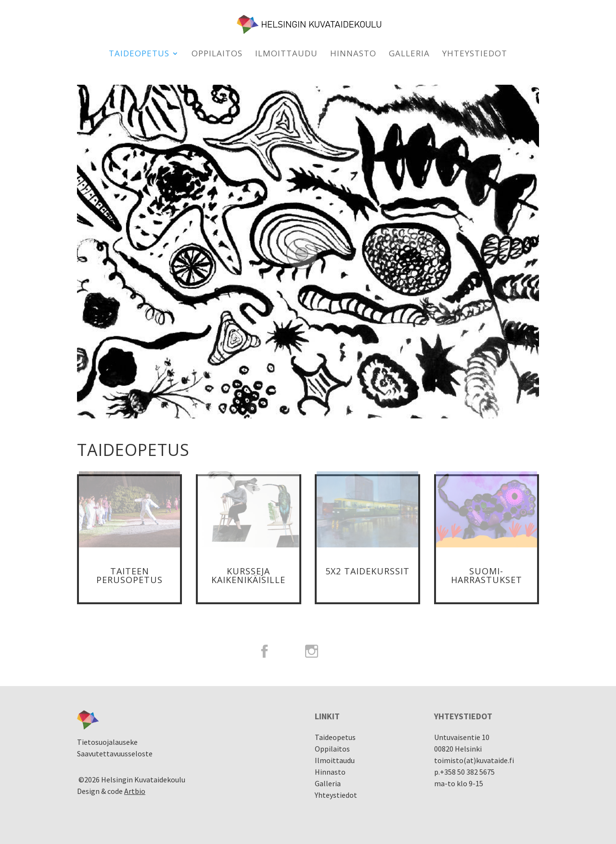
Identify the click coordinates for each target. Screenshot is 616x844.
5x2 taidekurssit (367, 571)
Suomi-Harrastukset (487, 575)
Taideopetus (139, 54)
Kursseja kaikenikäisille (248, 575)
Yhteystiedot (475, 54)
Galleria (409, 54)
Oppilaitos (217, 54)
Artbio (135, 791)
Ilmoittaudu (286, 54)
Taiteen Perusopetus (129, 575)
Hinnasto (353, 54)
